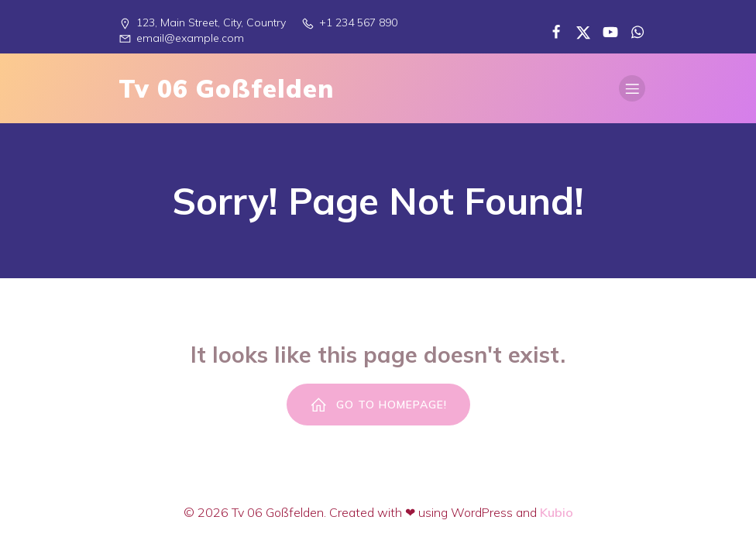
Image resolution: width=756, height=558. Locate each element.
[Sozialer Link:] (550, 31)
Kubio (557, 512)
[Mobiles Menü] (632, 88)
